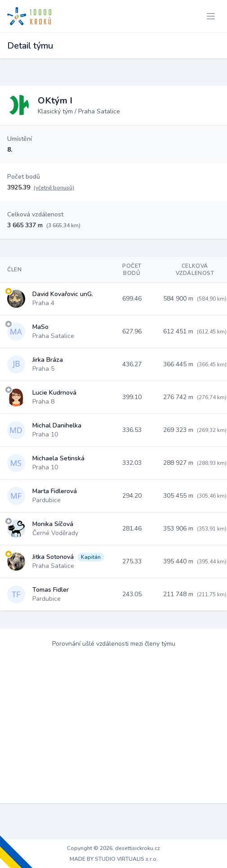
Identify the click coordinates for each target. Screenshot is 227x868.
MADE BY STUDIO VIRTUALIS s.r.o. (114, 859)
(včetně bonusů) (54, 188)
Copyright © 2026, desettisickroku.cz (113, 848)
